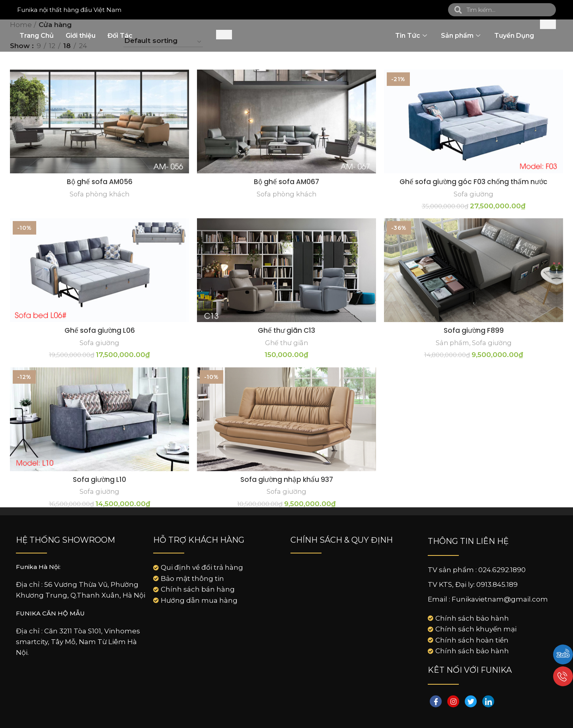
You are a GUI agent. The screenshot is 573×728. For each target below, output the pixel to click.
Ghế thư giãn (286, 343)
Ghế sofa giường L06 (100, 330)
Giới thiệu (81, 36)
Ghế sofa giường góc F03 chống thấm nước (474, 182)
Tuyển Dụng (514, 36)
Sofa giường (474, 194)
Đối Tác (120, 36)
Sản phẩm (462, 36)
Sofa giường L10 (99, 480)
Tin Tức (412, 36)
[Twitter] (471, 701)
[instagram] (453, 701)
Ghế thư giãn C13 (286, 330)
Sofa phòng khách (99, 194)
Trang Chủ (37, 36)
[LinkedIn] (488, 701)
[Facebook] (436, 701)
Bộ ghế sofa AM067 (286, 182)
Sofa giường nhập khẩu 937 (287, 480)
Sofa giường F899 (474, 330)
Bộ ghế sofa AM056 (100, 182)
